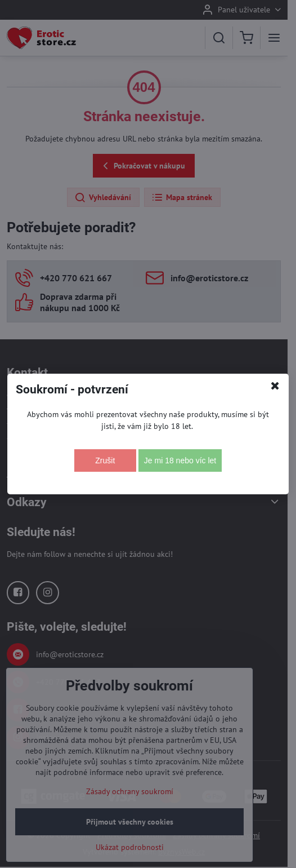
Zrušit (105, 460)
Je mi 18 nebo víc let (180, 460)
